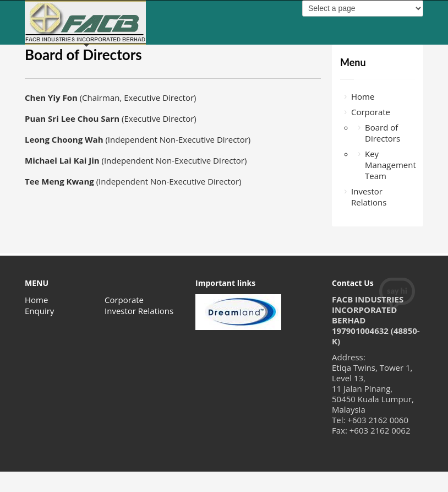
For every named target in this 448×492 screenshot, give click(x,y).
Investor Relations (369, 197)
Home (363, 96)
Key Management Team (390, 165)
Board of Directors (383, 133)
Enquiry (39, 311)
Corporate (371, 112)
